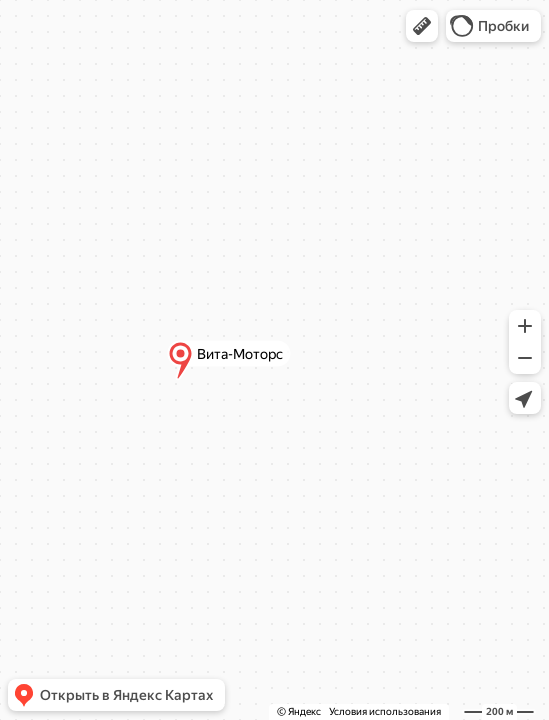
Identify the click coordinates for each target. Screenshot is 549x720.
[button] (422, 26)
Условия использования (385, 711)
